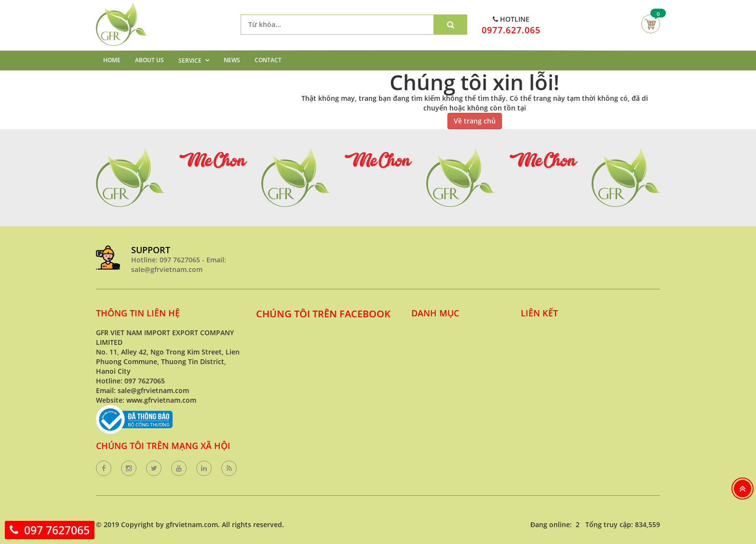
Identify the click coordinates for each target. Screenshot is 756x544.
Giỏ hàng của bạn (651, 24)
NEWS (232, 60)
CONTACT (268, 60)
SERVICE (190, 61)
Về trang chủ (475, 121)
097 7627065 (57, 530)
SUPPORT (151, 250)
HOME (112, 60)
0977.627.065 (511, 30)
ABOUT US (149, 60)
